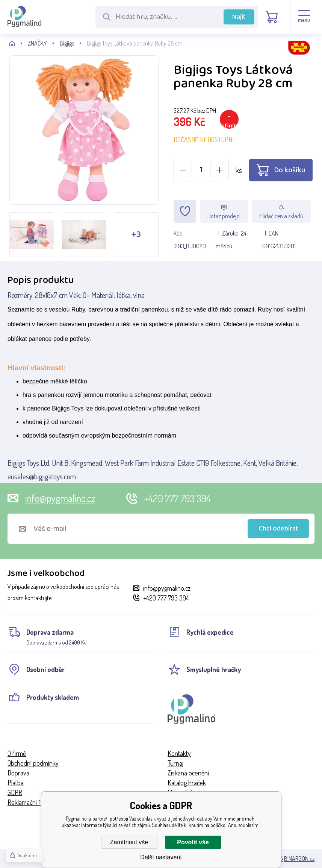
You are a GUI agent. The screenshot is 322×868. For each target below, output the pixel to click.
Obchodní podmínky (33, 763)
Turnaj (175, 763)
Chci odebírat (278, 529)
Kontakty (179, 753)
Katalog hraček (187, 783)
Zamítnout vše (129, 842)
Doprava (18, 773)
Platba (16, 783)
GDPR (15, 792)
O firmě (17, 753)
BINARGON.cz (299, 859)
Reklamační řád (27, 802)
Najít (239, 17)
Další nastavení (161, 857)
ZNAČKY (37, 43)
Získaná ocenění (188, 773)
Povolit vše (193, 842)
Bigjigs (67, 43)
